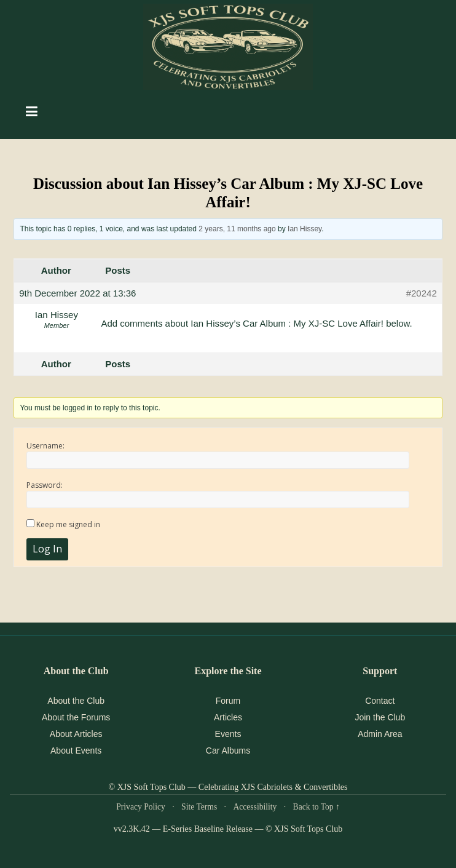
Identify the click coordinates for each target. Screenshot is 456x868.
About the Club (76, 701)
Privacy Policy (141, 807)
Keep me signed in (68, 524)
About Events (76, 751)
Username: (45, 446)
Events (228, 734)
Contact (380, 701)
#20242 (422, 293)
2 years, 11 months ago (237, 229)
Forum (228, 701)
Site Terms (199, 807)
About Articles (76, 734)
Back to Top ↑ (316, 807)
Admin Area (380, 734)
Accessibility (255, 807)
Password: (45, 485)
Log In (47, 549)
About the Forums (76, 717)
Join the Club (380, 717)
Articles (228, 717)
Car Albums (228, 751)
